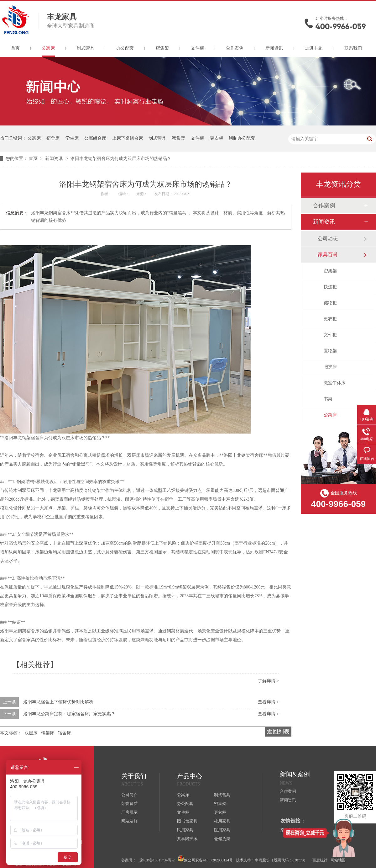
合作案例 (235, 48)
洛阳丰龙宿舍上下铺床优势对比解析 (58, 702)
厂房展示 (129, 812)
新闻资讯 (274, 48)
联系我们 (353, 48)
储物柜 (330, 303)
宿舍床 (53, 138)
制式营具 (86, 48)
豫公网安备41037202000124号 (205, 859)
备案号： (129, 860)
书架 (328, 399)
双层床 (31, 733)
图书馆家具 (187, 821)
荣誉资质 (129, 804)
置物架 (330, 351)
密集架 (162, 48)
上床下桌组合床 (128, 138)
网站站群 (129, 821)
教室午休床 (335, 383)
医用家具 (222, 830)
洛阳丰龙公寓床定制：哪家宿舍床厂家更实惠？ (69, 714)
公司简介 (129, 795)
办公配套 (125, 48)
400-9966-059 (341, 27)
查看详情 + (268, 702)
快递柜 (330, 287)
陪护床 (330, 367)
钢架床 (48, 733)
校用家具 (222, 821)
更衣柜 (217, 138)
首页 (15, 48)
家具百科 (328, 255)
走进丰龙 (314, 48)
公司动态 (328, 239)
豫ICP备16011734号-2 (157, 860)
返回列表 (278, 732)
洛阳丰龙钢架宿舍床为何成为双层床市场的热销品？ (121, 159)
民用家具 (185, 830)
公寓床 (48, 48)
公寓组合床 (95, 138)
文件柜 (197, 48)
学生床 (72, 138)
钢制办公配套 (242, 138)
